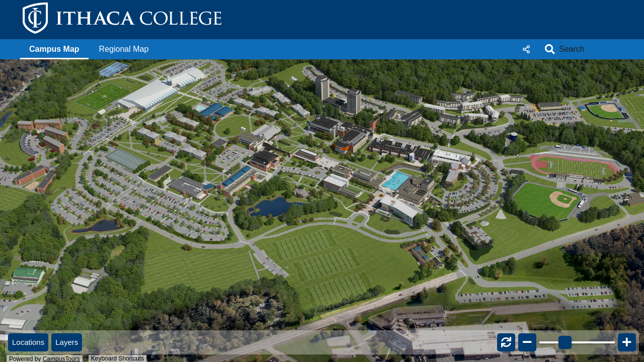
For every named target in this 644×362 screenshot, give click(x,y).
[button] (54, 49)
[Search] (586, 49)
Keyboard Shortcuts (117, 358)
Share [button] (526, 49)
